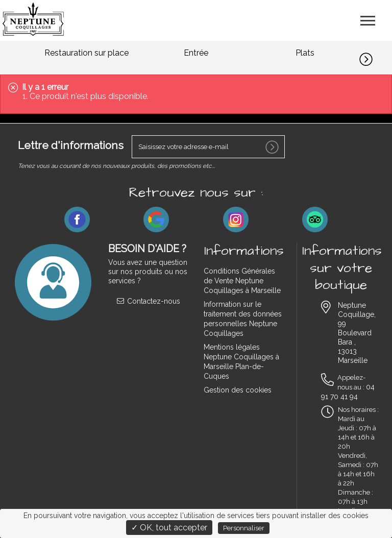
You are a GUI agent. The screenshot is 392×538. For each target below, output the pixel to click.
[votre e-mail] (208, 147)
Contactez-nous (148, 301)
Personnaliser (244, 528)
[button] (376, 58)
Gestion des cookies (238, 390)
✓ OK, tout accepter (169, 528)
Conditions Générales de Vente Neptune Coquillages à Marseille (242, 281)
